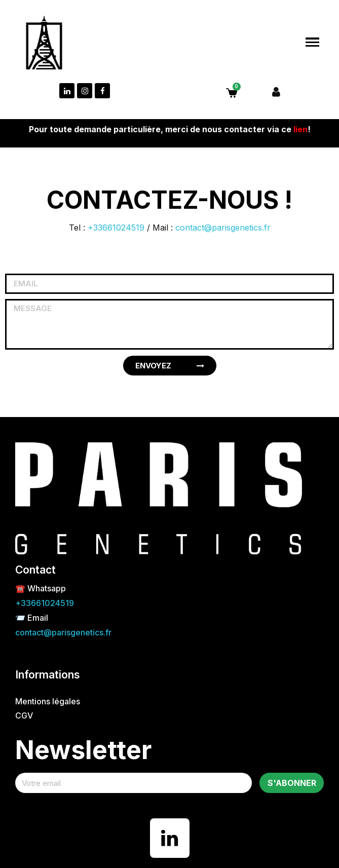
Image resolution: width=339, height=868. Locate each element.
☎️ (21, 588)
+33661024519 (116, 228)
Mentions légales (48, 701)
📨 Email (32, 618)
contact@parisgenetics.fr (223, 228)
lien (300, 129)
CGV (24, 715)
